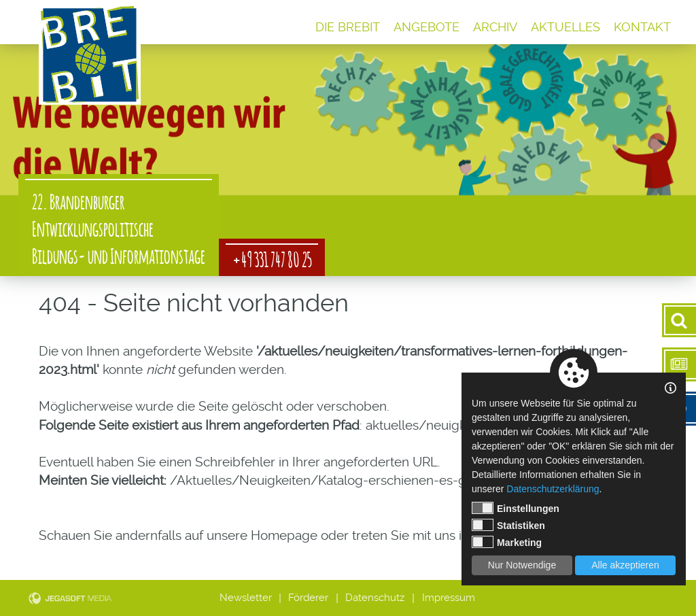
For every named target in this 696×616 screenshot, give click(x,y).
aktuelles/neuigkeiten (430, 425)
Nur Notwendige (522, 565)
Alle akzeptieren (625, 565)
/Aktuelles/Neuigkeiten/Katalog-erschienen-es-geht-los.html (353, 480)
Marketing (507, 542)
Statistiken (508, 525)
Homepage (284, 535)
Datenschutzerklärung (553, 489)
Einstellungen (516, 508)
